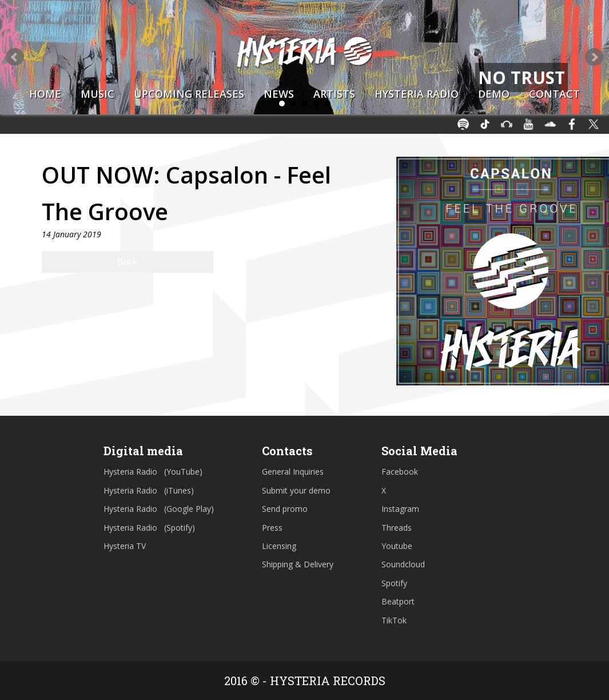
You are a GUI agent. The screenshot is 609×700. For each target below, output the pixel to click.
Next (594, 57)
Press (272, 528)
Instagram (400, 509)
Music (97, 94)
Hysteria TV (125, 546)
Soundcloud (403, 564)
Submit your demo (296, 490)
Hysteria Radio (417, 94)
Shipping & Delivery (298, 564)
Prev (15, 57)
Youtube (397, 546)
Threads (397, 528)
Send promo (285, 509)
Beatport (398, 601)
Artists (334, 94)
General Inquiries (293, 472)
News (279, 94)
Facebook (400, 472)
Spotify (394, 583)
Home (45, 94)
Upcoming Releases (189, 94)
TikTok (394, 620)
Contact (554, 94)
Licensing (279, 546)
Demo (494, 94)
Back (128, 262)
